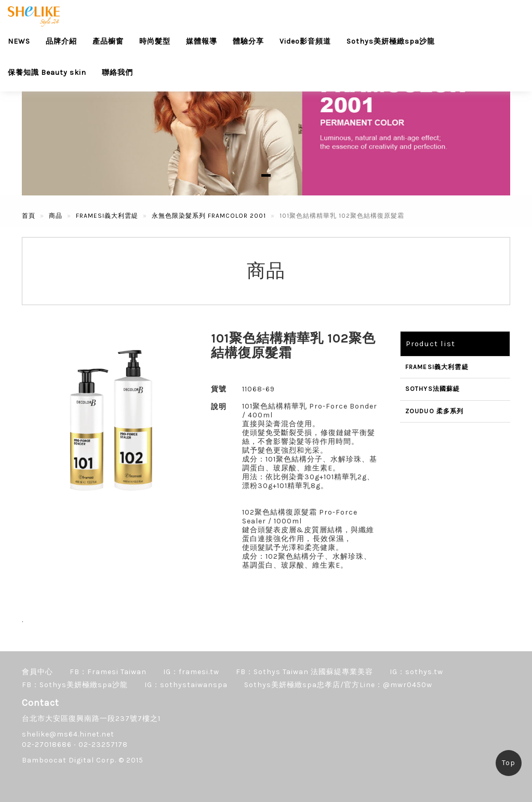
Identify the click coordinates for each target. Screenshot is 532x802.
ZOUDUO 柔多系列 (435, 411)
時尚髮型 (155, 41)
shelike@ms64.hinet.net (68, 734)
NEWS (19, 41)
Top (509, 763)
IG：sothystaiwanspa (186, 685)
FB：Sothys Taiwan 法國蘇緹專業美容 (304, 672)
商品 (56, 216)
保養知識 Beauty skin (47, 73)
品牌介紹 (61, 41)
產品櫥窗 (108, 41)
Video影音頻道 (305, 41)
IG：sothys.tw (416, 672)
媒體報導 (202, 41)
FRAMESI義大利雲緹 (107, 216)
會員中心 (37, 672)
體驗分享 (248, 41)
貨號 (219, 389)
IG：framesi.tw (191, 672)
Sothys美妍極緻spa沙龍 (391, 41)
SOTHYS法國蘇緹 (433, 389)
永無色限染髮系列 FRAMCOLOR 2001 (209, 216)
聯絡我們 (117, 73)
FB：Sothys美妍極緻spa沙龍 (75, 685)
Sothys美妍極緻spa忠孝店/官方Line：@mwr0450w (338, 685)
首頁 (29, 216)
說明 (219, 407)
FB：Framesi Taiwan (108, 672)
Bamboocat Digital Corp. (69, 760)
